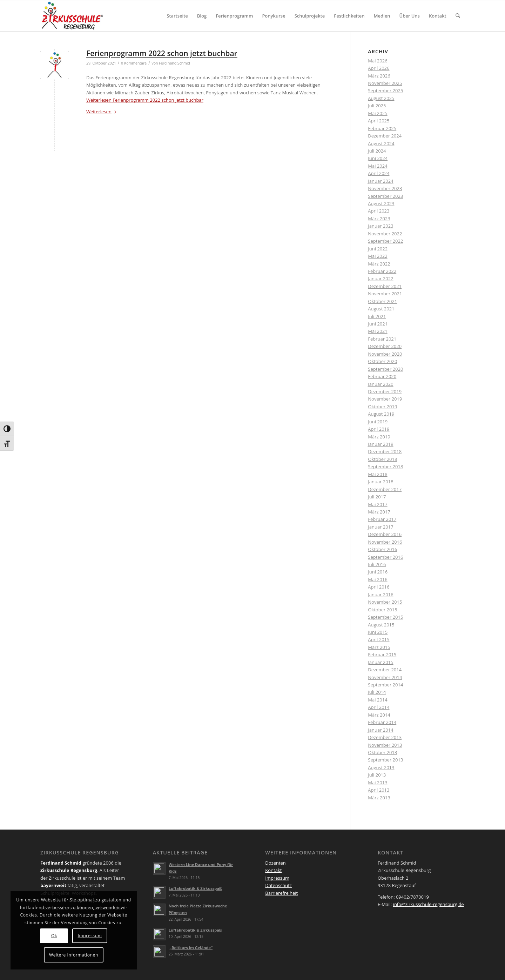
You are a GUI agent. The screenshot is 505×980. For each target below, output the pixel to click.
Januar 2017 (381, 527)
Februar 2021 (382, 339)
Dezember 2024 (385, 136)
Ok (54, 936)
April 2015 (379, 639)
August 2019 (381, 414)
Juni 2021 (378, 324)
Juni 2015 (378, 632)
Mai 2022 (378, 256)
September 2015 (385, 617)
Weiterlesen (145, 100)
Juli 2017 (377, 497)
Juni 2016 (378, 572)
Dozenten (275, 863)
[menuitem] (177, 16)
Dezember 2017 (385, 489)
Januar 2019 (381, 444)
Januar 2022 (381, 278)
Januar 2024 (381, 181)
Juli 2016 (377, 564)
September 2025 (385, 90)
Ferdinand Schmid (174, 63)
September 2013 (385, 760)
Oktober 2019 (382, 407)
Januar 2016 (381, 595)
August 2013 (381, 767)
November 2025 (385, 83)
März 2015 (379, 647)
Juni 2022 (378, 249)
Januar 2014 (381, 730)
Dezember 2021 (385, 286)
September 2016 (385, 557)
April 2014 (379, 707)
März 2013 (379, 798)
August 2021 (381, 309)
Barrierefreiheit (281, 893)
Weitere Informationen (74, 955)
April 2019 (379, 429)
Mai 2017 (378, 504)
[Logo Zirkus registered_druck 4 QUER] (72, 16)
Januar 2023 (381, 226)
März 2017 (379, 512)
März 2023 (379, 219)
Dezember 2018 (385, 451)
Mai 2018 (378, 474)
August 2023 (381, 203)
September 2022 (385, 241)
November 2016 (385, 542)
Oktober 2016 (382, 549)
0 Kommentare (134, 63)
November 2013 (385, 745)
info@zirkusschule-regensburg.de (429, 904)
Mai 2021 (378, 331)
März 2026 (379, 76)
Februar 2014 (382, 722)
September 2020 (385, 369)
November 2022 (385, 234)
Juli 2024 (377, 151)
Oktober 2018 (382, 459)
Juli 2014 (377, 692)
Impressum (277, 878)
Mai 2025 (378, 113)
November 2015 (385, 602)
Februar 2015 (382, 655)
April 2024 (379, 173)
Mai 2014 (378, 700)
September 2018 (385, 466)
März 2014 (379, 715)
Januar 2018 (381, 482)
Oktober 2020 (382, 361)
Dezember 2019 (385, 391)
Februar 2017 (382, 519)
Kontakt (273, 870)
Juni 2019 (378, 422)
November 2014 (385, 677)
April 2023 (379, 211)
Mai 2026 (378, 61)
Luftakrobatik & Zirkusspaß (195, 888)
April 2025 (379, 121)
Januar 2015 (381, 662)
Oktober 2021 (382, 301)
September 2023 (385, 196)
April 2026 (379, 68)
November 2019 (385, 399)
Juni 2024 (378, 158)
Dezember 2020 (385, 346)
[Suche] (458, 16)
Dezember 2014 (385, 670)
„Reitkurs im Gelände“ (191, 948)
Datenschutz (278, 885)
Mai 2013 (378, 783)
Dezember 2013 (385, 737)
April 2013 (379, 790)
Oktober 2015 (382, 610)
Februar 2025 (382, 128)
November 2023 (385, 188)
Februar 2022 (382, 271)
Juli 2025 (377, 106)
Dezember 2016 (385, 534)
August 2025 (381, 98)
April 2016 (379, 587)
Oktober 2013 (382, 752)
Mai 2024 (378, 166)
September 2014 (385, 685)
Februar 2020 (382, 376)
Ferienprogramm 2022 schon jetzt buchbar (162, 53)
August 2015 (381, 625)
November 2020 (385, 354)
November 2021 (385, 294)
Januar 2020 (381, 384)
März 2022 (379, 264)
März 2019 (379, 437)
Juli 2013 (377, 775)
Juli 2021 (377, 316)
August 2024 (381, 143)
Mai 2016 (378, 579)
